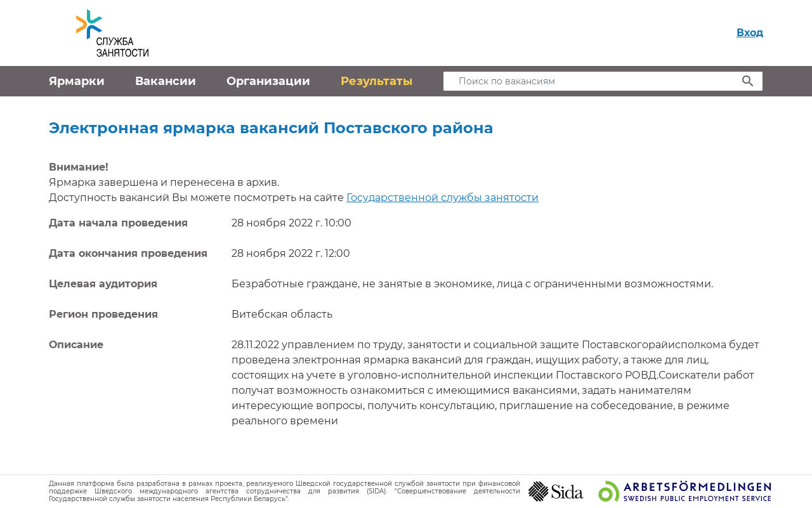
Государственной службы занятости (442, 198)
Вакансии (166, 81)
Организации (268, 81)
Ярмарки (77, 81)
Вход (750, 33)
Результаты (377, 81)
